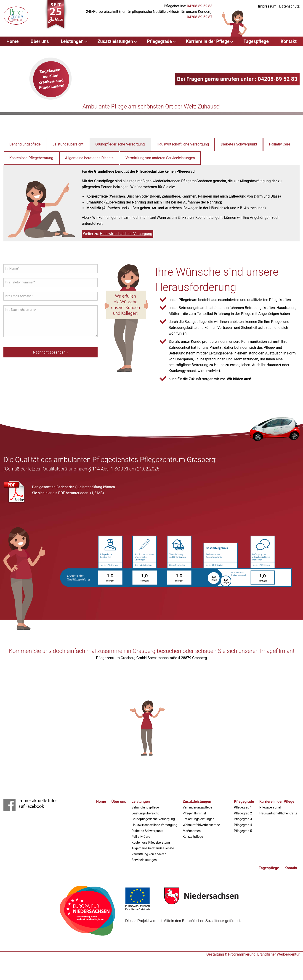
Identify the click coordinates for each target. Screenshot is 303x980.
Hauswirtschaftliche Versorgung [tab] (183, 144)
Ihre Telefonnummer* (20, 282)
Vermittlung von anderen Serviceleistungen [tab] (160, 158)
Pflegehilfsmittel (194, 813)
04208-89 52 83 (200, 6)
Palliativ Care (141, 837)
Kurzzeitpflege (193, 837)
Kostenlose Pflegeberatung (151, 843)
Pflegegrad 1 (243, 807)
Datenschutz (289, 6)
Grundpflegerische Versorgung (153, 819)
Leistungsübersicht (145, 813)
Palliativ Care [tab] (280, 144)
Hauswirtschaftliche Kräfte (278, 813)
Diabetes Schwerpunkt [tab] (239, 144)
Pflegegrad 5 (243, 831)
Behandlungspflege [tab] (25, 144)
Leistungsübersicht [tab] (68, 144)
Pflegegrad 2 (243, 813)
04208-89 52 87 (200, 17)
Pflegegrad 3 (243, 819)
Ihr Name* (12, 269)
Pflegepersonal (270, 807)
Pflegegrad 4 (243, 825)
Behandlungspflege (145, 807)
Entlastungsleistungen (199, 819)
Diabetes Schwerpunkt (148, 831)
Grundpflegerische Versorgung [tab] (120, 144)
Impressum (267, 6)
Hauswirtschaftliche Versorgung (126, 234)
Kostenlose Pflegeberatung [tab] (31, 158)
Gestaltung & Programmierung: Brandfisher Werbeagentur (253, 954)
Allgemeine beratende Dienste (153, 848)
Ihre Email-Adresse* (19, 296)
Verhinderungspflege (198, 807)
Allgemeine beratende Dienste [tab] (89, 158)
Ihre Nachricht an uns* (21, 310)
